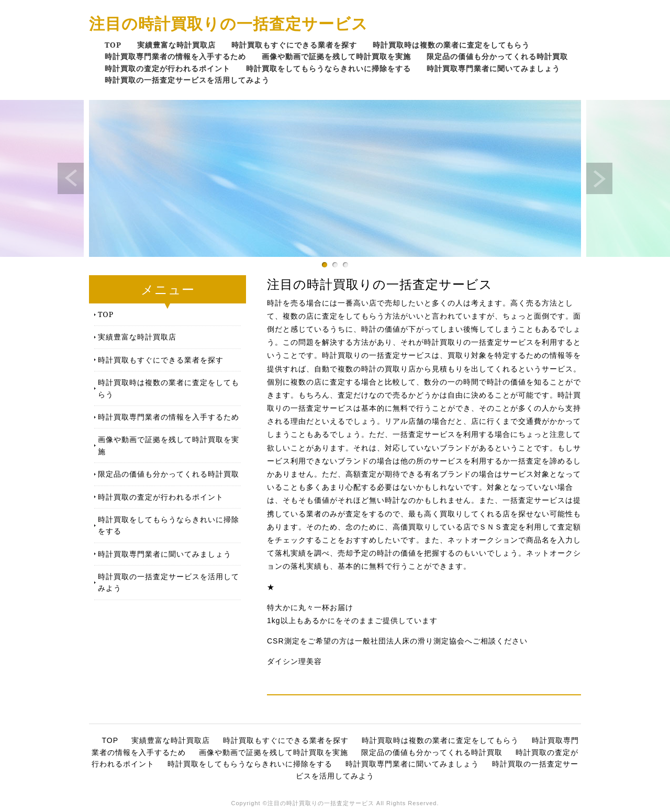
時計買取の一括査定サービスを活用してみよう (187, 80)
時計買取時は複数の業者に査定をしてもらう (451, 45)
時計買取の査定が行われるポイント (167, 68)
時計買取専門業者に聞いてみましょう (493, 68)
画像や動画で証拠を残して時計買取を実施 (336, 56)
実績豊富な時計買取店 (176, 45)
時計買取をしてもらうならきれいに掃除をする (328, 68)
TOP (113, 45)
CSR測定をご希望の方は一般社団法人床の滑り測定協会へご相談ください (397, 641)
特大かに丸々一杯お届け (310, 607)
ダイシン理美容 (294, 661)
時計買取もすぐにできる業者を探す (294, 45)
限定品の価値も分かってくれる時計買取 (497, 56)
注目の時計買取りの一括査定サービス (228, 23)
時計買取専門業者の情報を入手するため (175, 56)
